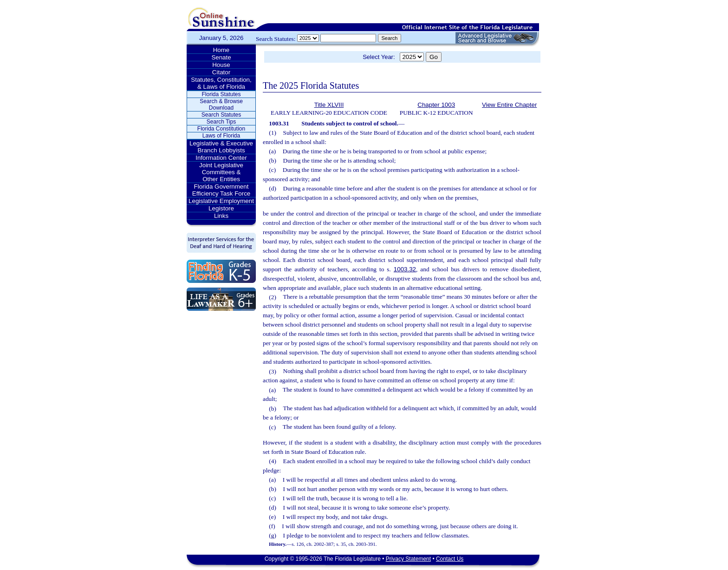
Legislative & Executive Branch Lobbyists (221, 147)
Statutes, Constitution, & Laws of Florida (221, 83)
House (221, 65)
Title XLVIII (329, 105)
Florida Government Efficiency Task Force (221, 190)
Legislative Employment (221, 201)
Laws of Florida (221, 136)
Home (221, 50)
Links (221, 216)
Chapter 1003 (436, 105)
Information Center (221, 158)
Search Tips (221, 122)
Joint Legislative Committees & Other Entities (221, 172)
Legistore (221, 208)
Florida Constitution (221, 129)
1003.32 (405, 269)
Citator (221, 72)
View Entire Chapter (509, 105)
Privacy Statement (408, 559)
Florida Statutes (221, 94)
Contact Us (450, 559)
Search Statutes (221, 115)
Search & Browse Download (221, 105)
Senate (221, 57)
